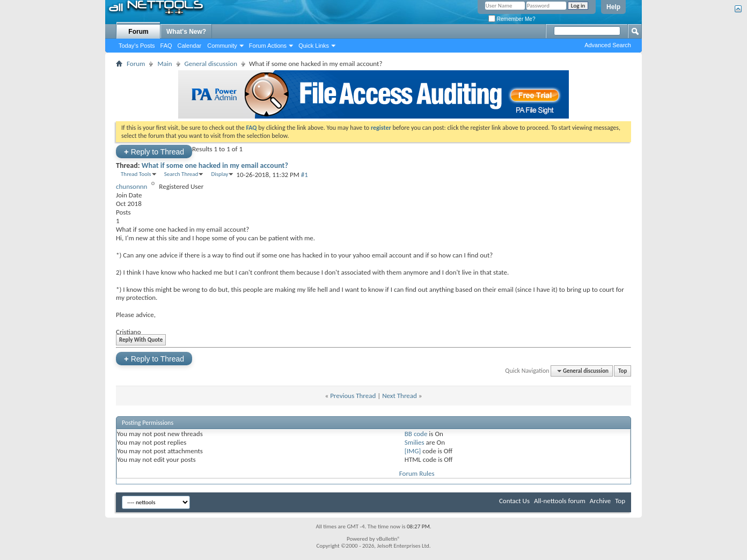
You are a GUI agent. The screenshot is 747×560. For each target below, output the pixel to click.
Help (613, 7)
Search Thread (181, 174)
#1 (305, 175)
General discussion (211, 64)
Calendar (190, 46)
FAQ (166, 46)
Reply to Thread (154, 152)
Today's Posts (137, 46)
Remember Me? (512, 19)
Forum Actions (268, 46)
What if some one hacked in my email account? (215, 165)
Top (622, 371)
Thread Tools (136, 174)
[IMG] (413, 451)
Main (164, 64)
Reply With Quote (139, 340)
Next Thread (400, 396)
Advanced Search (608, 45)
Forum (138, 32)
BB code (416, 434)
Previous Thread (353, 396)
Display (219, 174)
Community (222, 46)
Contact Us (514, 501)
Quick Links (314, 46)
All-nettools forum (560, 501)
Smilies (415, 442)
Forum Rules (417, 473)
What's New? (186, 32)
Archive (600, 501)
